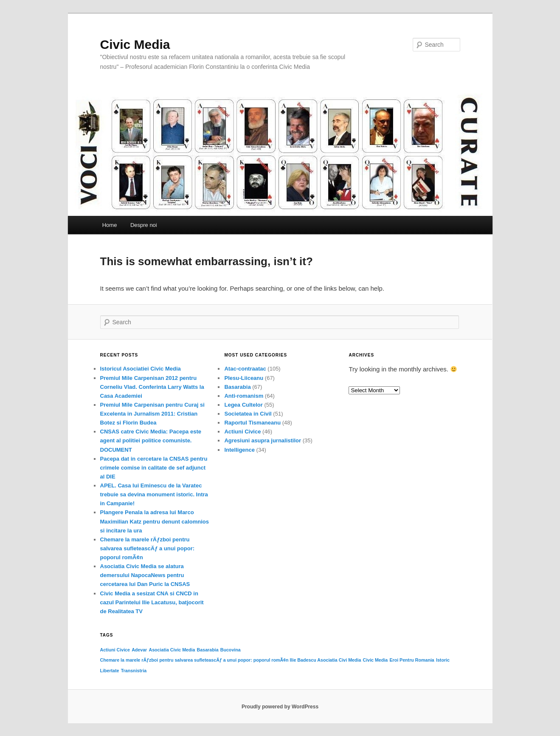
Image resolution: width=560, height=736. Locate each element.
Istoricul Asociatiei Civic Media (141, 369)
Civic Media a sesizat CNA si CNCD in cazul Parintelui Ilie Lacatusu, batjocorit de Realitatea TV (152, 602)
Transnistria (134, 671)
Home (110, 225)
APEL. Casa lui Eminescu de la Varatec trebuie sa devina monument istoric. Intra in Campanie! (154, 494)
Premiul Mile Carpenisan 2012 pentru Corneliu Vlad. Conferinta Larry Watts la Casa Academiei (152, 387)
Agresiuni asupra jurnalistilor (263, 440)
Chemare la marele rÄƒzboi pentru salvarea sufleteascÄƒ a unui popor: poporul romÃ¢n (148, 548)
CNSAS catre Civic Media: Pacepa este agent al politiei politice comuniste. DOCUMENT (151, 440)
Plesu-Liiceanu (244, 378)
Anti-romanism (244, 396)
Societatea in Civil (248, 414)
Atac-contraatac (245, 369)
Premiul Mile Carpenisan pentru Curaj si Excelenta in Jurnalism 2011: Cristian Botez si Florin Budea (152, 414)
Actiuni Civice (242, 432)
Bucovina (231, 650)
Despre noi (144, 225)
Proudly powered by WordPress (280, 707)
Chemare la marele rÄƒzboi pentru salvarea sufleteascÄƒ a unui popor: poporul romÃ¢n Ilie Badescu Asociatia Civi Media (231, 660)
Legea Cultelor (243, 405)
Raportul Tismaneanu (252, 423)
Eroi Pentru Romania (412, 660)
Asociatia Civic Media (172, 650)
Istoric (443, 660)
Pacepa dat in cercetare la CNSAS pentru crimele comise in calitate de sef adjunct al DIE (154, 468)
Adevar (139, 650)
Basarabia (237, 387)
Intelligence (239, 450)
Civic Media (135, 44)
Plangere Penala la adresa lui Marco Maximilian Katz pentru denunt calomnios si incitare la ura (155, 521)
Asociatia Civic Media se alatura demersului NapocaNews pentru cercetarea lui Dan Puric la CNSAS (145, 575)
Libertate (110, 671)
